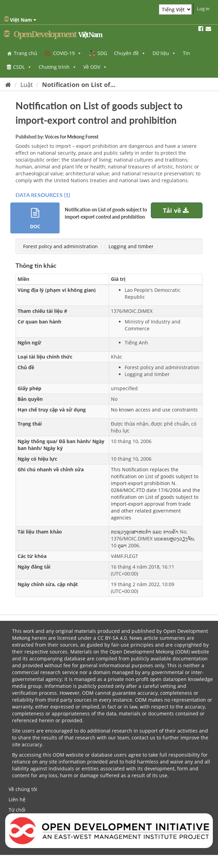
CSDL (22, 67)
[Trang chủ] (8, 85)
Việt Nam (20, 20)
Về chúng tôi (23, 789)
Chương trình (58, 67)
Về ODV (95, 67)
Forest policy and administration (60, 246)
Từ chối (17, 810)
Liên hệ (17, 799)
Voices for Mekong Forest (72, 137)
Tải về (177, 210)
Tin (186, 53)
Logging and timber (131, 246)
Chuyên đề (130, 53)
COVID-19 (67, 53)
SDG (102, 53)
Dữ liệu (164, 53)
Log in (203, 9)
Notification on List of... (79, 85)
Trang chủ (25, 53)
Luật (27, 85)
